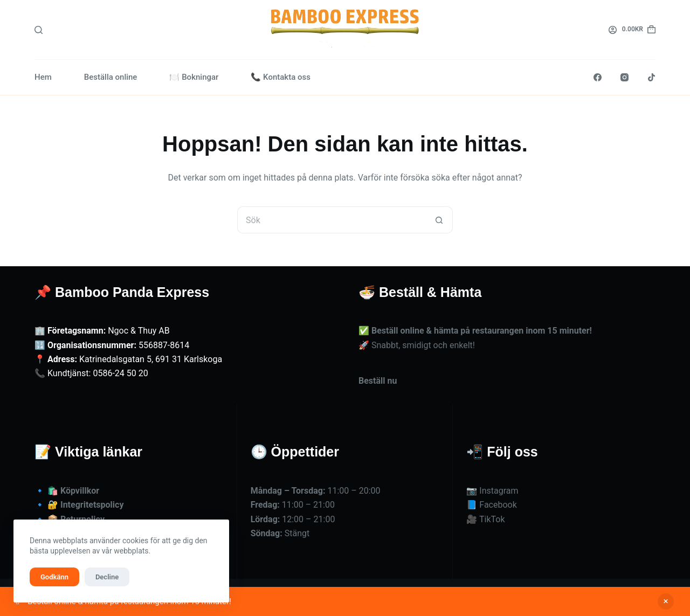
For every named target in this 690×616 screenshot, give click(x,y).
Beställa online (111, 77)
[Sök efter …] (332, 220)
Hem (43, 77)
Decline (107, 577)
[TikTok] (651, 77)
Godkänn (54, 577)
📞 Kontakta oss (281, 77)
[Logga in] (613, 30)
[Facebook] (598, 77)
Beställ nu (378, 381)
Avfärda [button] (666, 601)
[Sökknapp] (439, 220)
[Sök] (39, 30)
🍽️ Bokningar (194, 77)
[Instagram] (625, 77)
